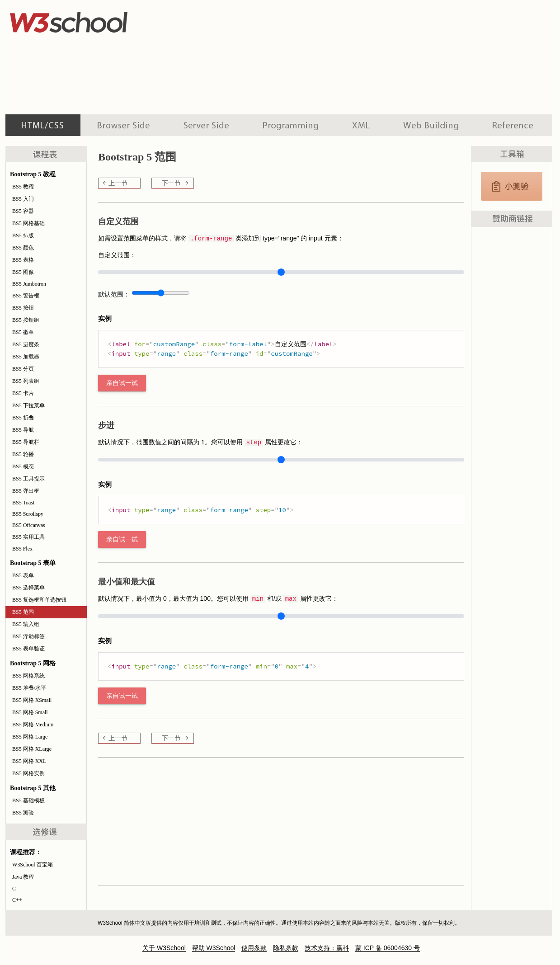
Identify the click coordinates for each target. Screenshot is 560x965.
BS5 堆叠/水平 (29, 688)
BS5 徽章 (23, 332)
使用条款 (254, 948)
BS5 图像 (23, 272)
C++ (17, 900)
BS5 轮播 (23, 454)
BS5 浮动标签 (28, 636)
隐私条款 (286, 948)
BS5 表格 (23, 260)
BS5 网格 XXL (29, 761)
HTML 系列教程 (43, 125)
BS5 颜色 (23, 248)
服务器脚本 (206, 125)
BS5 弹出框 (26, 491)
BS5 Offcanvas (29, 525)
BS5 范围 (23, 612)
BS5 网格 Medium (33, 725)
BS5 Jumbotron (29, 284)
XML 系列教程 (361, 125)
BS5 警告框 (26, 296)
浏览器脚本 (124, 125)
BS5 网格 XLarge (32, 749)
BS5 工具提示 (28, 479)
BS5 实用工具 (28, 537)
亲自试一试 (122, 383)
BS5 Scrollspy (28, 514)
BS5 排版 (23, 235)
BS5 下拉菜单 (28, 405)
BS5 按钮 (23, 308)
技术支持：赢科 (327, 948)
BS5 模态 (23, 466)
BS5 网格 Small (30, 712)
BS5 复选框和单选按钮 (39, 600)
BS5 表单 (23, 575)
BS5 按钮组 (26, 320)
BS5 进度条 (26, 344)
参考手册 (514, 125)
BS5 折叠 (23, 418)
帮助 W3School (214, 948)
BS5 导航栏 (26, 442)
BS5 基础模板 (28, 800)
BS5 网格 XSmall (32, 700)
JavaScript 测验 (512, 186)
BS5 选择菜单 (28, 588)
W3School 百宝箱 (33, 865)
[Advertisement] (246, 56)
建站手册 (431, 125)
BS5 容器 (23, 211)
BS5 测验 (23, 813)
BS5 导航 (23, 430)
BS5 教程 (23, 187)
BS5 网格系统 (28, 676)
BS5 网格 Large (30, 737)
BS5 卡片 (23, 393)
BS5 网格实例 (28, 773)
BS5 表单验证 (28, 649)
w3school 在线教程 (89, 20)
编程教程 (291, 125)
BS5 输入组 (26, 624)
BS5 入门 (23, 199)
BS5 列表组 (26, 381)
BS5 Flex (22, 549)
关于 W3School (164, 948)
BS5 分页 (23, 369)
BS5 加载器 (26, 357)
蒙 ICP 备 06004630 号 (388, 948)
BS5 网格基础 (28, 223)
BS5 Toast (23, 503)
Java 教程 (23, 877)
